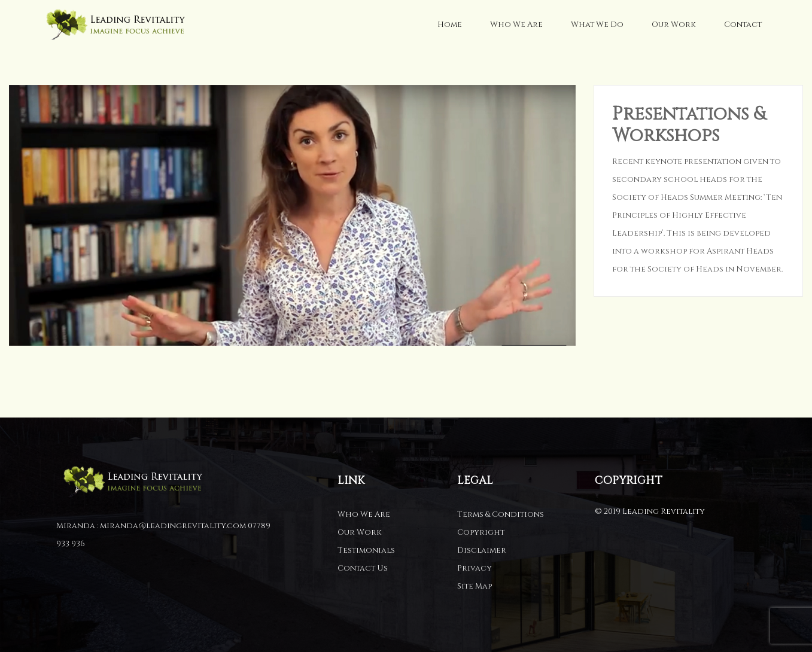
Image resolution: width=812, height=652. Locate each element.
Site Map (475, 586)
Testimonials (366, 550)
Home (450, 25)
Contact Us (363, 568)
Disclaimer (482, 550)
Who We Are (516, 25)
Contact (743, 25)
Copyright (481, 532)
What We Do (597, 25)
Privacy (475, 568)
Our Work (674, 25)
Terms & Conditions (501, 514)
